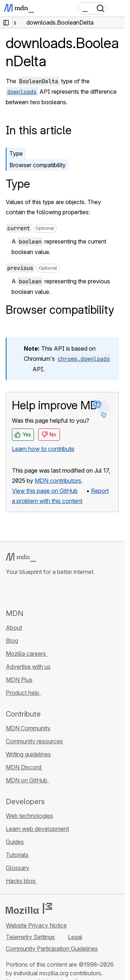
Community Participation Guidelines (52, 949)
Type (16, 153)
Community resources (34, 741)
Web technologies (29, 816)
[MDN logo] (21, 557)
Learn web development (37, 829)
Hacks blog (21, 881)
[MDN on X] (36, 592)
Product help (23, 693)
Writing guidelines (28, 754)
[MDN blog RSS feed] (62, 592)
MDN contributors (58, 481)
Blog (12, 641)
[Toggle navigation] (116, 8)
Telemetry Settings (30, 937)
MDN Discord (24, 767)
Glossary (18, 868)
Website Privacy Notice (36, 925)
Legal (75, 937)
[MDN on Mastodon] (49, 592)
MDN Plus (19, 680)
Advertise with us (28, 667)
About (14, 628)
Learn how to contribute (43, 449)
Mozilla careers (27, 654)
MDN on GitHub (27, 780)
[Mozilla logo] (29, 908)
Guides (15, 842)
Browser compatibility (38, 165)
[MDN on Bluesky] (23, 592)
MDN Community (28, 728)
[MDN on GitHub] (10, 592)
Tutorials (17, 855)
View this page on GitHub (45, 491)
